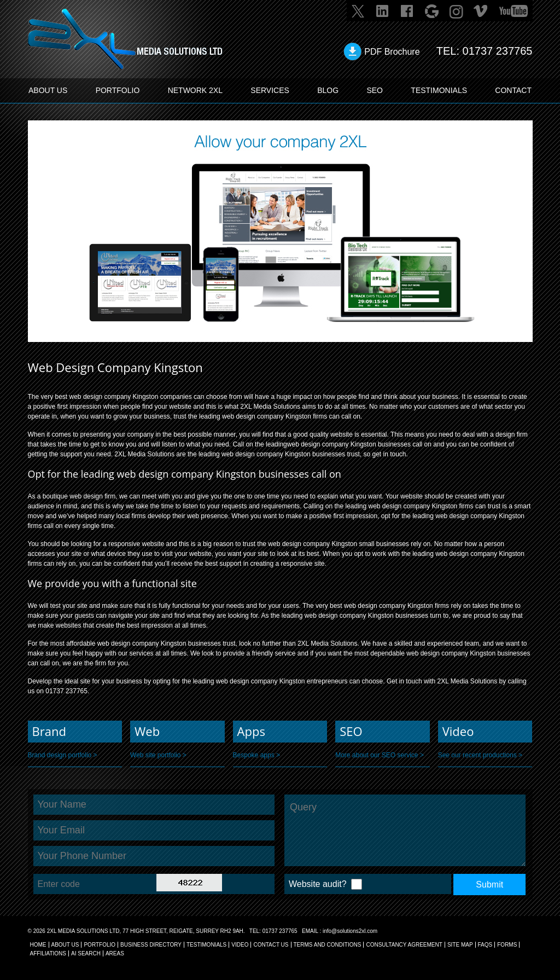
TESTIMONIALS (439, 90)
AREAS (115, 953)
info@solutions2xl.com (350, 931)
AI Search (86, 953)
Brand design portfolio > (63, 755)
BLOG (328, 90)
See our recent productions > (480, 755)
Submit (489, 885)
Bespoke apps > (256, 755)
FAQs (485, 945)
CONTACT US (271, 945)
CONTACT (513, 90)
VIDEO (240, 945)
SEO (375, 90)
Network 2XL (195, 90)
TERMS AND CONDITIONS (328, 945)
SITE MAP (460, 945)
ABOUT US (48, 90)
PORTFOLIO (118, 90)
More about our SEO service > (380, 755)
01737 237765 (498, 51)
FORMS (507, 945)
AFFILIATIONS (48, 953)
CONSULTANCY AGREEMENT (404, 945)
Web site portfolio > (158, 755)
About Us (65, 945)
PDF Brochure (392, 52)
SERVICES (270, 90)
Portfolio (100, 945)
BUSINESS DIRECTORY (151, 945)
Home (38, 945)
